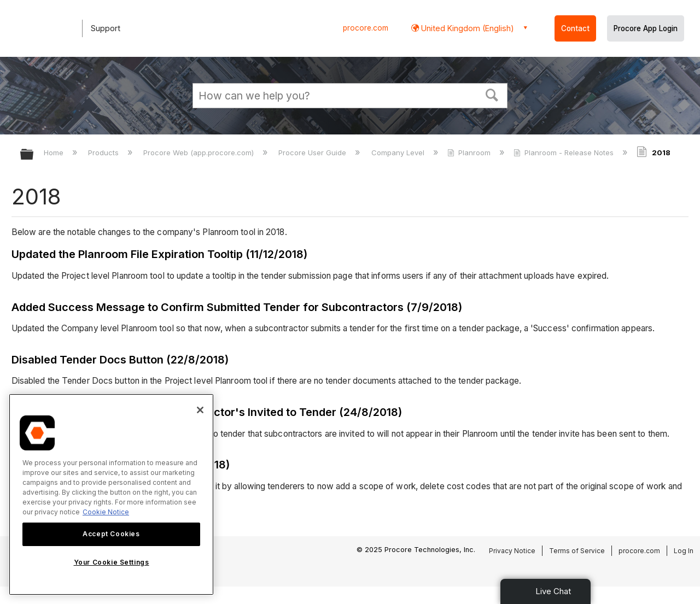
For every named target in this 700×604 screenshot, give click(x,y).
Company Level (399, 153)
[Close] (200, 410)
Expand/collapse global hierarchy (34, 155)
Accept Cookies (111, 534)
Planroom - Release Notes (565, 153)
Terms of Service (577, 551)
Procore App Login (646, 28)
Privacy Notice (512, 551)
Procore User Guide (313, 153)
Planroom (470, 153)
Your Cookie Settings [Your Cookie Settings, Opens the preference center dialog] (112, 562)
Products (104, 153)
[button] (492, 94)
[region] (111, 494)
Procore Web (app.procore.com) (200, 153)
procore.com (366, 28)
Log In (684, 551)
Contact (575, 28)
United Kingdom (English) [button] (466, 28)
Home (55, 153)
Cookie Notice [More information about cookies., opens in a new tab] (106, 512)
